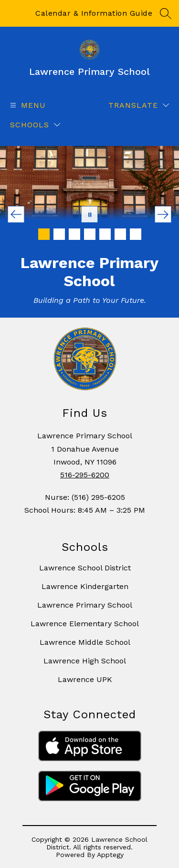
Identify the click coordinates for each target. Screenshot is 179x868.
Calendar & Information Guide (94, 13)
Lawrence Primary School (85, 605)
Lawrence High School (85, 661)
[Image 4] (90, 234)
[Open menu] (27, 105)
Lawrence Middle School (85, 642)
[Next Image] (163, 214)
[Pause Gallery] (89, 214)
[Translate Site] (139, 105)
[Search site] (166, 13)
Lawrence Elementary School (85, 624)
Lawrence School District (85, 568)
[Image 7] (136, 234)
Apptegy (110, 855)
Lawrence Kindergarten (85, 586)
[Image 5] (105, 234)
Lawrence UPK (85, 679)
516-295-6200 (85, 475)
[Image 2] (59, 234)
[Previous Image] (16, 214)
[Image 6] (120, 234)
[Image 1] (44, 234)
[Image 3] (74, 234)
